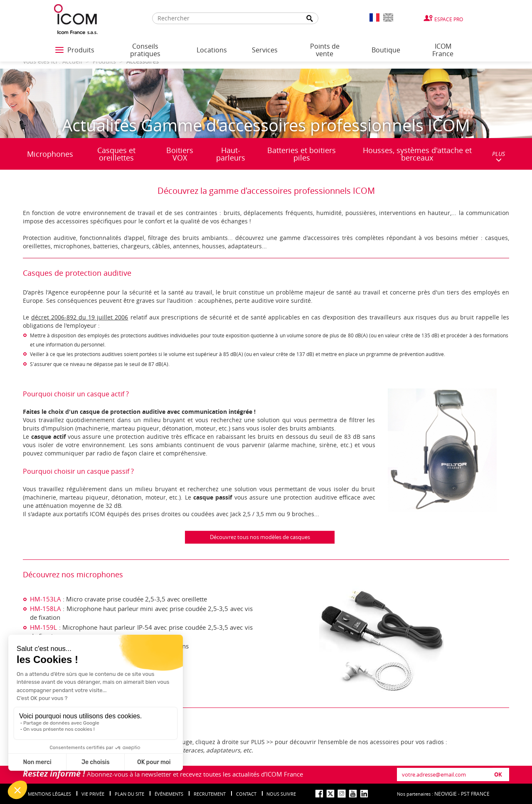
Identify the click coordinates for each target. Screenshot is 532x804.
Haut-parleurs (231, 154)
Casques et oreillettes (116, 154)
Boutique (386, 50)
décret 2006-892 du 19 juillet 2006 (80, 317)
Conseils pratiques (145, 50)
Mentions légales (49, 794)
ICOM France (443, 50)
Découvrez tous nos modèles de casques (260, 537)
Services (265, 50)
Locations (212, 50)
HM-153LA (46, 599)
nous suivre (281, 794)
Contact (246, 794)
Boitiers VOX (180, 154)
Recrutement (210, 794)
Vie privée (93, 794)
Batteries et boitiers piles (302, 154)
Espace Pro (449, 19)
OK (498, 774)
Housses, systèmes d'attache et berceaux (417, 154)
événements (169, 794)
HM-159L (43, 627)
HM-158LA (46, 609)
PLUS (499, 156)
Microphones (50, 154)
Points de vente (325, 50)
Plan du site (129, 794)
